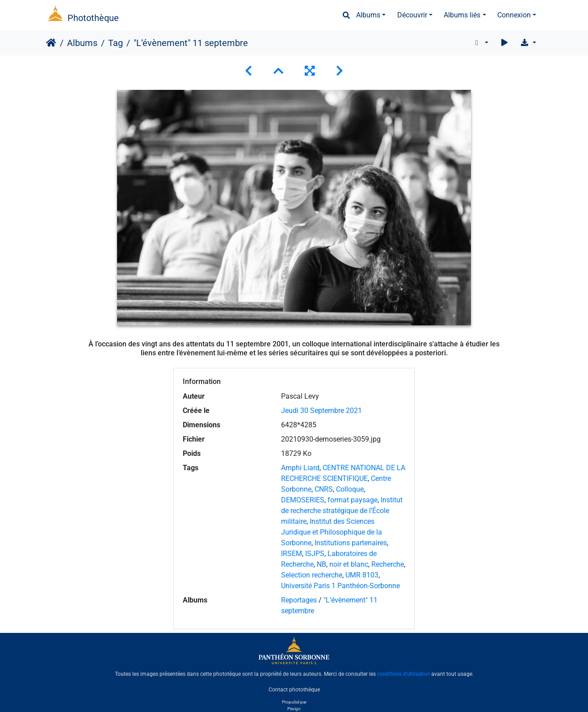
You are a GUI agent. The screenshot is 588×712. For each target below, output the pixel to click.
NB (321, 564)
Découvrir (412, 15)
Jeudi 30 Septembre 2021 (321, 411)
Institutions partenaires (351, 543)
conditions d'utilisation (403, 674)
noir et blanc (349, 564)
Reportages (299, 600)
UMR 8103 (362, 575)
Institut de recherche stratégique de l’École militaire (342, 511)
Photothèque (93, 18)
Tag (115, 43)
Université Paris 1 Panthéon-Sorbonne (340, 586)
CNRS (324, 489)
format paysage (353, 500)
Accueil (51, 43)
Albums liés (462, 15)
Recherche (388, 564)
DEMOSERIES (303, 500)
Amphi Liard (300, 468)
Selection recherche (312, 575)
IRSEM (292, 554)
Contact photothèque (294, 689)
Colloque (350, 489)
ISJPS (315, 554)
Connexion (514, 15)
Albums (368, 15)
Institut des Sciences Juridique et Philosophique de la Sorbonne (332, 532)
